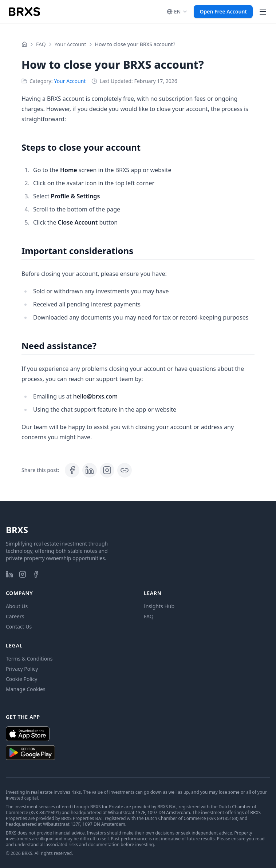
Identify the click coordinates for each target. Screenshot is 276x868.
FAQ (41, 44)
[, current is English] (178, 12)
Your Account (70, 44)
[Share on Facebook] (72, 470)
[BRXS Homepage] (24, 12)
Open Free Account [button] (223, 11)
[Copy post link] (125, 470)
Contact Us (19, 627)
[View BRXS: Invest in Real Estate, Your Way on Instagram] (107, 470)
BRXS (17, 530)
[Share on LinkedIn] (90, 470)
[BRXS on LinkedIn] (9, 574)
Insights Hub (159, 606)
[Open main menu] (263, 12)
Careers (15, 616)
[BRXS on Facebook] (36, 574)
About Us (17, 606)
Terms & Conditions (29, 659)
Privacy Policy (22, 669)
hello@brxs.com (95, 396)
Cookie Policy (21, 679)
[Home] (24, 44)
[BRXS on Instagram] (23, 574)
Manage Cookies (26, 689)
